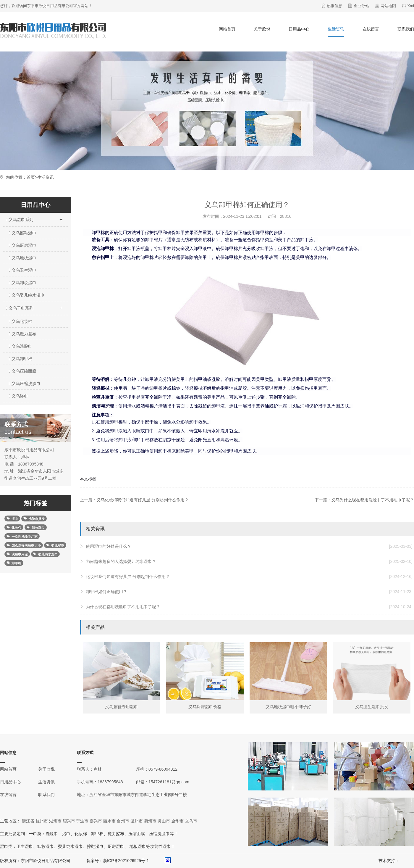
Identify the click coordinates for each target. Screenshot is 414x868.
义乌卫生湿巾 (23, 270)
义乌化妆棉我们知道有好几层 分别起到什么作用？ (143, 500)
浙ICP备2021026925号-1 (126, 861)
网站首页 (227, 29)
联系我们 (406, 29)
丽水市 (109, 821)
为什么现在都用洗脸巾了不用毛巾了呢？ (249, 607)
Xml (411, 6)
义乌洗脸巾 (21, 346)
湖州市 (55, 821)
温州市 (137, 821)
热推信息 (334, 6)
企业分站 (361, 6)
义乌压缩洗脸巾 (25, 384)
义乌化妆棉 (21, 321)
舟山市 (164, 821)
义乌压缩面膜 (23, 371)
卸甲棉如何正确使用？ (249, 592)
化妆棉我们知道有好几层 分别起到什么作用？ (249, 576)
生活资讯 (336, 29)
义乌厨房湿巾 (23, 245)
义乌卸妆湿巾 (23, 283)
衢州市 (150, 821)
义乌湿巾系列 (34, 218)
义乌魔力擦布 (23, 334)
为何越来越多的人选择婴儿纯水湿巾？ (249, 561)
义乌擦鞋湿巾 (23, 233)
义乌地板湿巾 (23, 258)
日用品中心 (299, 29)
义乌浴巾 (18, 396)
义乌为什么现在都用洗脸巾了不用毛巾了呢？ (373, 500)
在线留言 (371, 29)
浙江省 (28, 821)
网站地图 (388, 6)
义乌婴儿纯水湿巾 (27, 295)
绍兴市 (69, 821)
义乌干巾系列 (34, 306)
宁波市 (82, 821)
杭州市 (42, 821)
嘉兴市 (96, 821)
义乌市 (191, 821)
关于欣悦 (262, 29)
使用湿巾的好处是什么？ (249, 546)
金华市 (177, 821)
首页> (32, 177)
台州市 (123, 821)
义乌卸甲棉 (21, 359)
